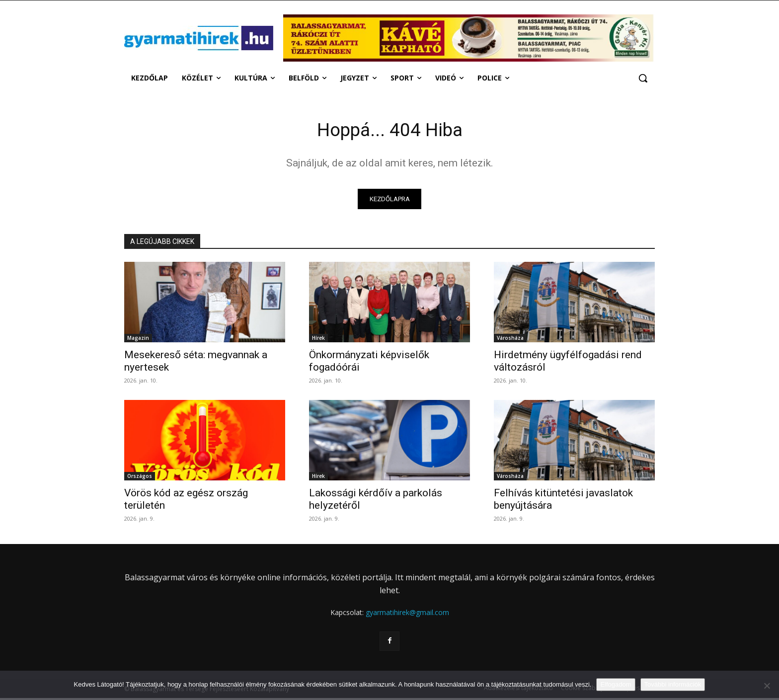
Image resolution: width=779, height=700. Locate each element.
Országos (140, 478)
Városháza (510, 340)
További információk (673, 684)
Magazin (138, 340)
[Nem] (767, 686)
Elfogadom (616, 684)
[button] (643, 78)
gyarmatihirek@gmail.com (407, 615)
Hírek (318, 340)
